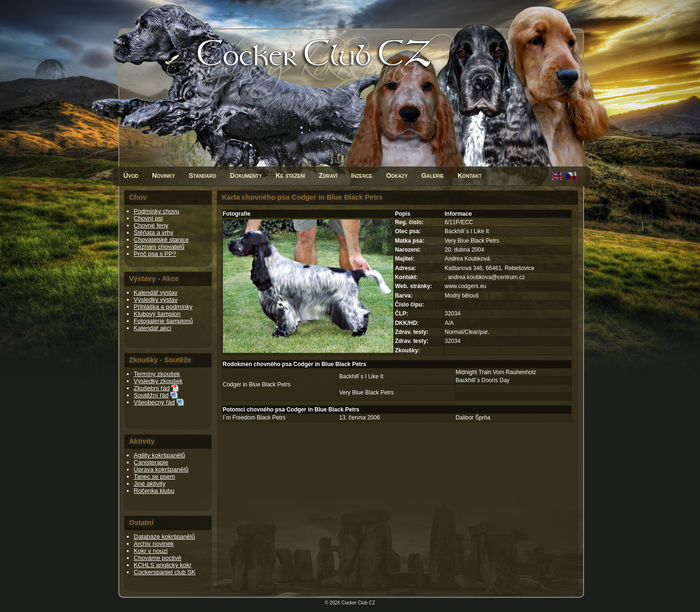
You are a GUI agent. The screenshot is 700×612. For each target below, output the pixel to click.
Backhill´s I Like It (361, 376)
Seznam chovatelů (159, 247)
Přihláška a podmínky (163, 307)
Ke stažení (290, 175)
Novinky (163, 175)
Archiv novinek (154, 544)
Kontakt (470, 175)
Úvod (131, 175)
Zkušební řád (152, 388)
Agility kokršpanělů (159, 455)
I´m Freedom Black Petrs (254, 418)
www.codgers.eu (465, 286)
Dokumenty (246, 175)
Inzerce (362, 175)
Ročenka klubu (154, 491)
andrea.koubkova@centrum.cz (486, 277)
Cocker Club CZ (359, 603)
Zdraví (328, 175)
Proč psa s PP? (155, 254)
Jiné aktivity (150, 484)
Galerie (433, 175)
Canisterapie (151, 462)
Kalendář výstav (156, 293)
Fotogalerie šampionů (164, 321)
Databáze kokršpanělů (164, 537)
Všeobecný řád (155, 402)
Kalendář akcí (153, 328)
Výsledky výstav (156, 300)
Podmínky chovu (157, 211)
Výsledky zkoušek (158, 381)
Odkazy (397, 175)
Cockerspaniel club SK (165, 572)
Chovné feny (151, 225)
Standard (203, 175)
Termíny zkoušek (157, 374)
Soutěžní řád (151, 395)
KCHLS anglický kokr (163, 565)
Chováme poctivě (158, 558)
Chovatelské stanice (161, 240)
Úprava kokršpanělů (161, 469)
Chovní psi (148, 218)
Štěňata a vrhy (154, 232)
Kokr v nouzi (151, 551)
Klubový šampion (157, 314)
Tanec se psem (155, 476)
